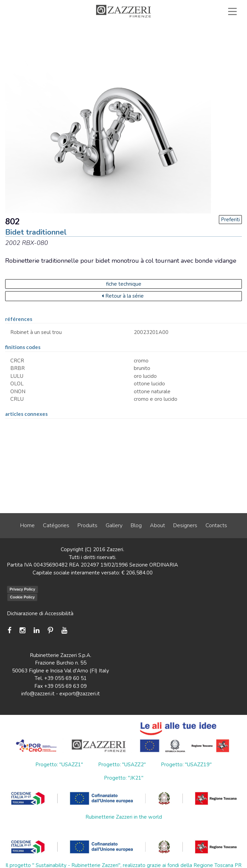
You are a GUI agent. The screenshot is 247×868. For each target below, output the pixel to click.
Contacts (216, 525)
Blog (136, 525)
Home (27, 525)
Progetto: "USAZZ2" (122, 765)
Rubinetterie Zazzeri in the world (124, 817)
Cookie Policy (22, 597)
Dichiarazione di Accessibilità (40, 613)
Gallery (114, 525)
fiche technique (124, 284)
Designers (185, 525)
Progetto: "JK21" (124, 778)
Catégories (56, 525)
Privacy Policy (22, 589)
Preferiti (230, 220)
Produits (87, 525)
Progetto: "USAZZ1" (59, 765)
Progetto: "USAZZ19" (186, 765)
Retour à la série (123, 296)
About (157, 525)
